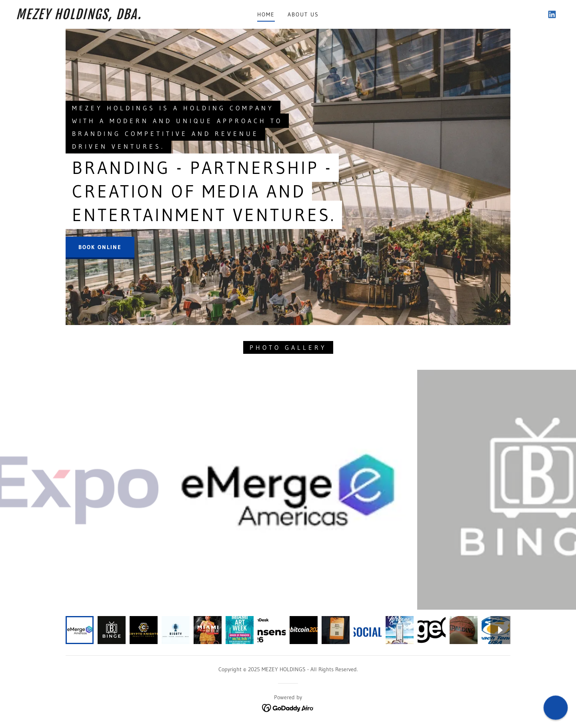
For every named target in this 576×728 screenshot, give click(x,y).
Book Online (100, 247)
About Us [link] (303, 14)
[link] (91, 17)
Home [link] (266, 14)
